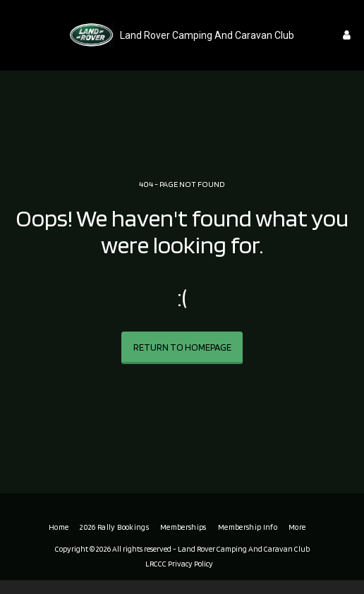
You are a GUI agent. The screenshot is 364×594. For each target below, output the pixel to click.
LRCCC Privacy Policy (179, 564)
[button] (16, 35)
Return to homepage (182, 347)
